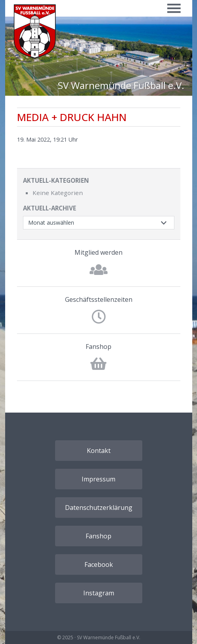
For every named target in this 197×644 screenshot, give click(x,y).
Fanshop (98, 347)
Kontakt (99, 451)
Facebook (99, 564)
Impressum (98, 479)
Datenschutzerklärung (99, 508)
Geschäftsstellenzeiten (99, 299)
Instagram (99, 593)
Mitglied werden (98, 252)
